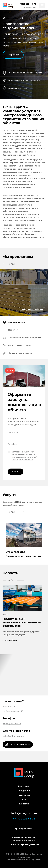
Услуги (9, 495)
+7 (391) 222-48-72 (12, 724)
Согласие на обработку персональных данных (24, 839)
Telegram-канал (24, 829)
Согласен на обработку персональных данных (23, 453)
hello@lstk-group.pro (14, 736)
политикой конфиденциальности (24, 458)
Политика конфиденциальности (24, 845)
